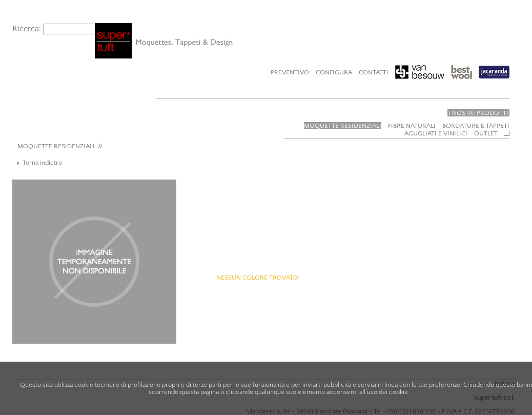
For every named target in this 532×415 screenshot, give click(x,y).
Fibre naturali (412, 126)
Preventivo (290, 72)
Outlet (486, 133)
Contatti (374, 72)
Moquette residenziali (343, 126)
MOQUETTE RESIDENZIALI (56, 146)
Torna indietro (42, 163)
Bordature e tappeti (476, 126)
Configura (334, 72)
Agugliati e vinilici (436, 133)
